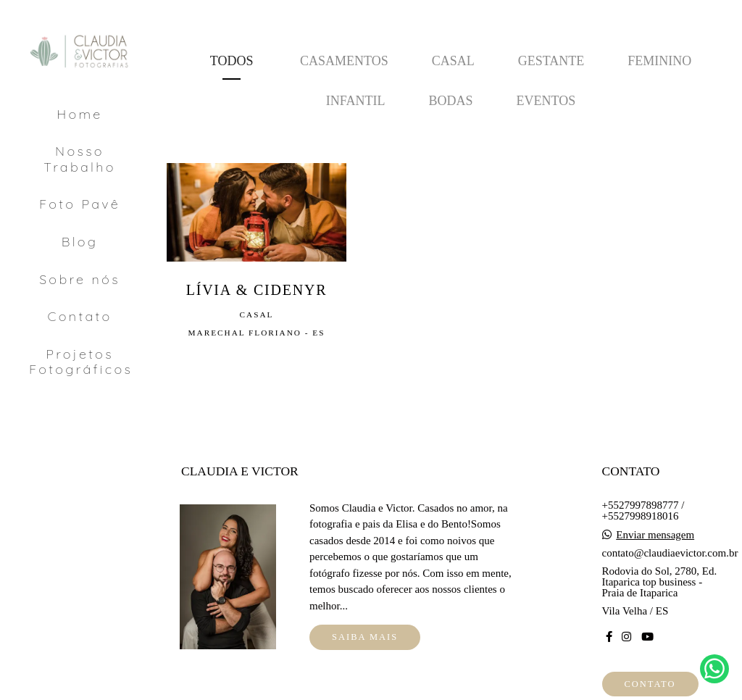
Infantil (356, 101)
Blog (80, 242)
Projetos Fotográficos (81, 362)
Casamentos (344, 61)
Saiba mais (365, 637)
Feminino (659, 61)
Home (79, 114)
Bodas (450, 101)
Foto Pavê (80, 204)
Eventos (546, 101)
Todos (232, 61)
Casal (453, 61)
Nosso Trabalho (80, 159)
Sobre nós (80, 279)
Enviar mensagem (655, 535)
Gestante (551, 61)
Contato (80, 316)
